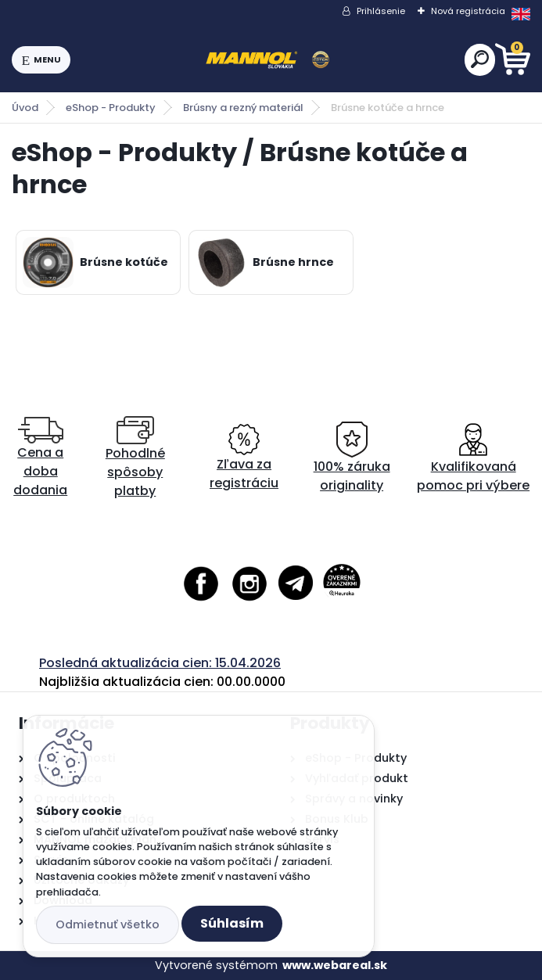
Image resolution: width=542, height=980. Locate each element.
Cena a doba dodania (40, 458)
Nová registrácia (468, 11)
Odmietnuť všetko (108, 924)
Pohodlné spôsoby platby (135, 458)
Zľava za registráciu (244, 458)
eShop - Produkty (111, 108)
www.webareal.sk (335, 965)
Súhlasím (232, 923)
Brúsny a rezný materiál (243, 108)
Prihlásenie (381, 11)
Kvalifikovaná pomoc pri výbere (473, 458)
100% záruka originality (352, 458)
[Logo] (267, 60)
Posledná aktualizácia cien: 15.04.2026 (160, 663)
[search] (480, 59)
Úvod (25, 108)
